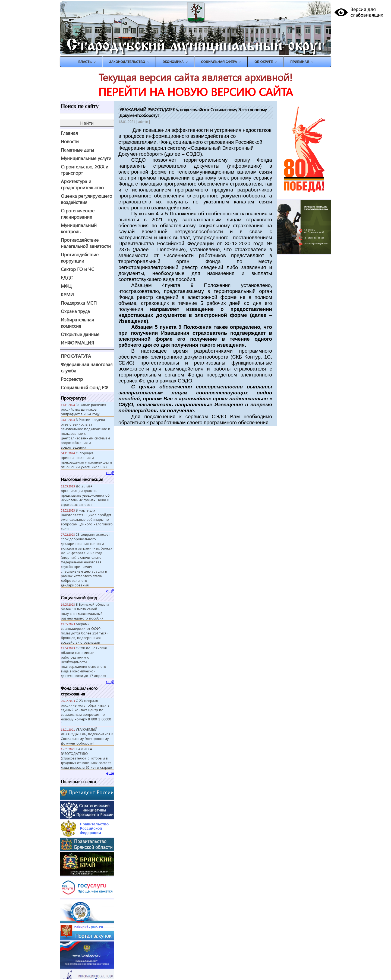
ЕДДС (67, 278)
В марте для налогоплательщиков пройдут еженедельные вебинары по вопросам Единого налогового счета (87, 519)
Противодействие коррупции (80, 258)
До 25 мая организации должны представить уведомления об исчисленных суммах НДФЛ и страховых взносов (85, 495)
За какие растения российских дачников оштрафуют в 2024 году (83, 409)
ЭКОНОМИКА (173, 62)
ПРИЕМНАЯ (300, 62)
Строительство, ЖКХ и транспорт (85, 170)
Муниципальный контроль (79, 228)
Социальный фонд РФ (84, 387)
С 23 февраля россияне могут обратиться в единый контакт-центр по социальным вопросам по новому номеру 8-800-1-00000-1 (87, 712)
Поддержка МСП (79, 303)
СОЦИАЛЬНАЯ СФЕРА (219, 62)
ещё (110, 472)
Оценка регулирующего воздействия (86, 199)
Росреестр (72, 379)
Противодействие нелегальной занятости (86, 243)
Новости (70, 141)
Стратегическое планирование (78, 214)
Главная (69, 133)
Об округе (264, 62)
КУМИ (67, 294)
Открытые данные (80, 334)
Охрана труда (75, 311)
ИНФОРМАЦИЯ (77, 343)
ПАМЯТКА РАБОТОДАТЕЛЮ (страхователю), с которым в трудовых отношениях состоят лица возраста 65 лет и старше (86, 758)
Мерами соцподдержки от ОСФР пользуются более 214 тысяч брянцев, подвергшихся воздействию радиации (85, 633)
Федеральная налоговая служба (87, 368)
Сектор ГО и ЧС (78, 269)
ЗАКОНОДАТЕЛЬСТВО (127, 62)
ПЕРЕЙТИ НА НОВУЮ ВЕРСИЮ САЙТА (195, 92)
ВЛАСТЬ (85, 62)
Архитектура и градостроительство (82, 184)
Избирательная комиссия (77, 323)
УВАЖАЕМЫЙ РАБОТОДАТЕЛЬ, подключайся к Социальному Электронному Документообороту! (87, 736)
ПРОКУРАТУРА (76, 356)
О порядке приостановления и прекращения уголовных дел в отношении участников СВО (86, 460)
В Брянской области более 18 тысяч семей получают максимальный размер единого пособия (85, 611)
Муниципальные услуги (86, 158)
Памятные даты (77, 150)
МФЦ (66, 286)
